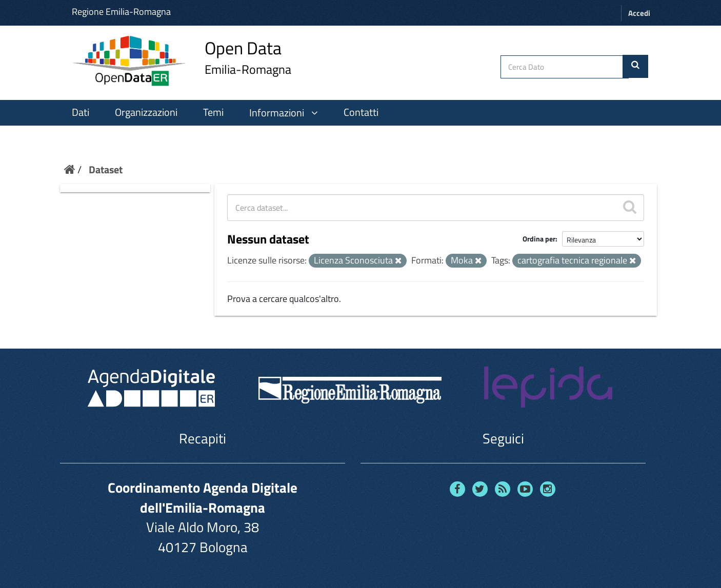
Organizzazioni (146, 112)
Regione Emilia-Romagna (121, 12)
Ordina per (539, 239)
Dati (81, 112)
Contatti (361, 112)
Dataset (106, 169)
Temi (213, 112)
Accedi (639, 13)
